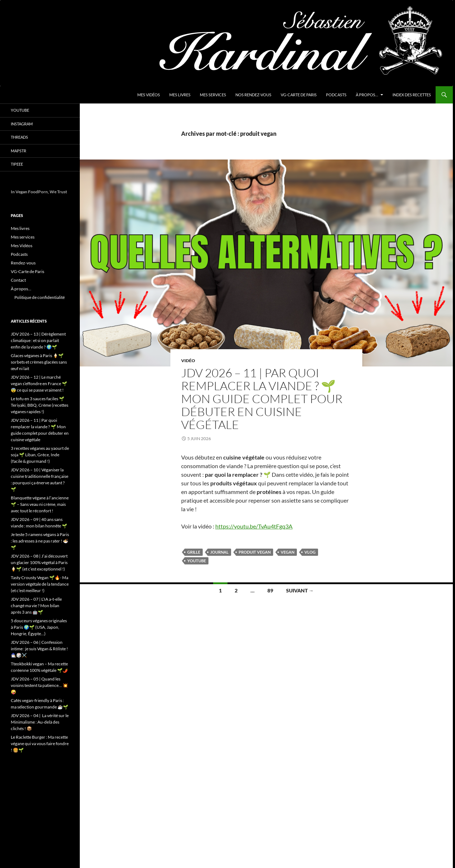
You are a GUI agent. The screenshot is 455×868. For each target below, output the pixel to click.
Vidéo (188, 361)
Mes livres (180, 95)
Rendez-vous (23, 263)
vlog (310, 552)
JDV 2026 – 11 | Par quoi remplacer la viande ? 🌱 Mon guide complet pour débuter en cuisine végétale (262, 399)
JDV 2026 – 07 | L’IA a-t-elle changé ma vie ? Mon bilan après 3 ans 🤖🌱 (36, 606)
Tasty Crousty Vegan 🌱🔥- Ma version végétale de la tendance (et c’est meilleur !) (40, 584)
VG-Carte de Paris (299, 95)
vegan (288, 552)
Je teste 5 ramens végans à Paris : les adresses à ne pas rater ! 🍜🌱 (40, 541)
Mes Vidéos (149, 95)
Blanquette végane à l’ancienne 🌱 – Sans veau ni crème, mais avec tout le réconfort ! (40, 504)
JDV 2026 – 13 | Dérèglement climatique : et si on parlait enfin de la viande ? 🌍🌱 (38, 340)
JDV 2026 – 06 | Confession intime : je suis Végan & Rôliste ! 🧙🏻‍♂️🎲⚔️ (39, 649)
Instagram (22, 124)
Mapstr (19, 151)
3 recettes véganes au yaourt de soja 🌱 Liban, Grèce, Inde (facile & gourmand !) (40, 455)
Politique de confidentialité (40, 297)
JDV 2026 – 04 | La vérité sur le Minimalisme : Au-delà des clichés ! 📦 (40, 722)
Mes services (213, 95)
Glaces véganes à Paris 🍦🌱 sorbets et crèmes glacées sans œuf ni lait (39, 362)
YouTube (20, 110)
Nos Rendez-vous (253, 95)
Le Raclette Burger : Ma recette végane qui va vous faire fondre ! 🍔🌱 (40, 744)
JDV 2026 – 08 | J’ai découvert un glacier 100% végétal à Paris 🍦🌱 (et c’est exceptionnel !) (39, 562)
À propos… (367, 95)
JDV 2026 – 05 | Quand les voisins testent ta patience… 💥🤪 (39, 685)
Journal (219, 552)
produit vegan (255, 552)
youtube (197, 561)
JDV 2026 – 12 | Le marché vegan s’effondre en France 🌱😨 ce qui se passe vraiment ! (39, 384)
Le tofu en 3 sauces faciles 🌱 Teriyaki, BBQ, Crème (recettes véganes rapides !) (40, 405)
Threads (19, 137)
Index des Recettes (412, 95)
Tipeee (17, 164)
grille (194, 552)
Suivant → (300, 590)
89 (270, 590)
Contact (18, 280)
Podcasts (336, 95)
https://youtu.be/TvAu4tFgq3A (254, 526)
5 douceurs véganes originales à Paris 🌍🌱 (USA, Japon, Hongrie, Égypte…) (39, 627)
